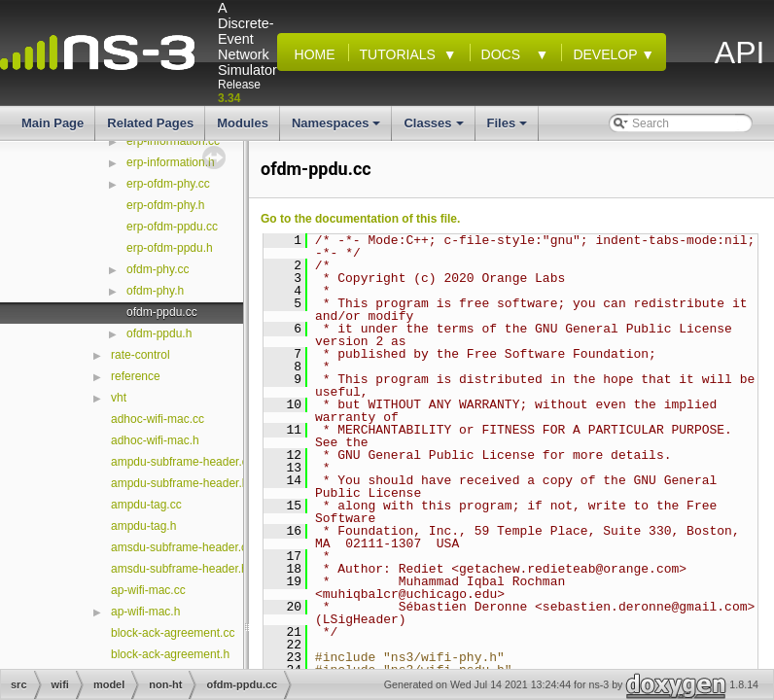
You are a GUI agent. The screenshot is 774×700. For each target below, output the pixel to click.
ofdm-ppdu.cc (162, 312)
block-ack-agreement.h (170, 654)
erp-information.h (171, 162)
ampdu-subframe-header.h (179, 483)
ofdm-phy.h (155, 291)
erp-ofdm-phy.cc (168, 184)
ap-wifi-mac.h (145, 612)
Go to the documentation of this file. (360, 219)
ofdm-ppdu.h (159, 333)
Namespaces (338, 128)
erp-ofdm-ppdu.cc (172, 227)
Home (311, 54)
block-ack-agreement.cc (173, 633)
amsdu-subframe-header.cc (182, 547)
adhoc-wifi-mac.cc (158, 419)
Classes (435, 128)
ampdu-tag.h (143, 526)
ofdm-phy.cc (158, 269)
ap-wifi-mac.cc (148, 590)
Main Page (53, 123)
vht (119, 398)
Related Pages (150, 123)
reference (136, 376)
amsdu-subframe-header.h (179, 569)
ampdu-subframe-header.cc (182, 462)
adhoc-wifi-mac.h (155, 440)
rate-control (141, 355)
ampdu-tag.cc (146, 505)
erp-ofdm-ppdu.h (170, 248)
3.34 (229, 98)
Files (509, 128)
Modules (243, 123)
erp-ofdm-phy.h (165, 205)
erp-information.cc (173, 141)
